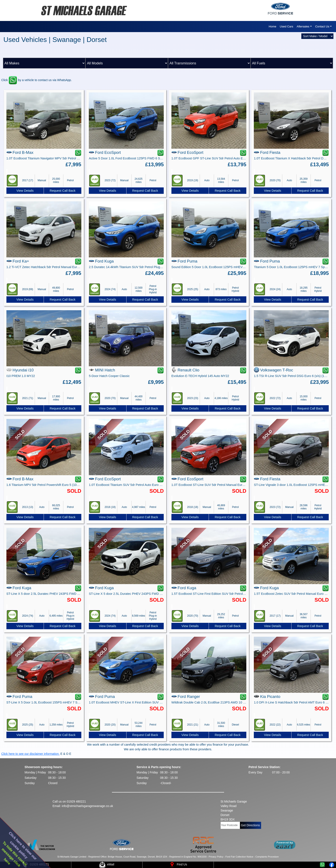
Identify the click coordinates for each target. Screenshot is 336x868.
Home (272, 26)
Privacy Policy (216, 857)
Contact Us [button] (322, 26)
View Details (25, 191)
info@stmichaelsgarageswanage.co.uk (87, 806)
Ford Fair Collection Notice (239, 857)
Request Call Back (63, 191)
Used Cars (286, 26)
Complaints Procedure (267, 857)
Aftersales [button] (303, 26)
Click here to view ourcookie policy (23, 846)
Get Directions (251, 825)
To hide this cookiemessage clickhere (15, 854)
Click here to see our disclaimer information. (30, 754)
